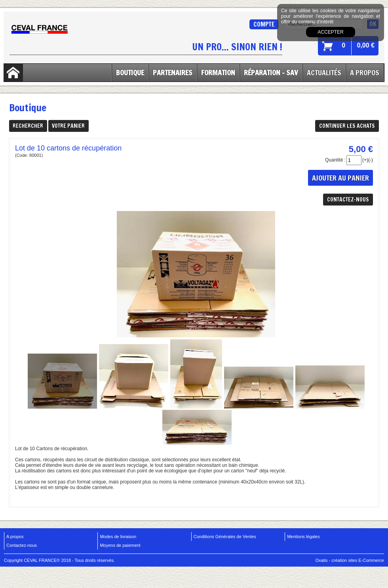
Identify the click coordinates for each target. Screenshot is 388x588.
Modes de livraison (118, 537)
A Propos (365, 72)
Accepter (330, 32)
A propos (15, 537)
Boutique (130, 72)
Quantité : (335, 160)
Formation (218, 72)
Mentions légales (303, 537)
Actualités (324, 72)
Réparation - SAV (271, 72)
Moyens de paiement (120, 545)
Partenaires (173, 72)
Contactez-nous (22, 545)
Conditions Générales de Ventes (225, 537)
